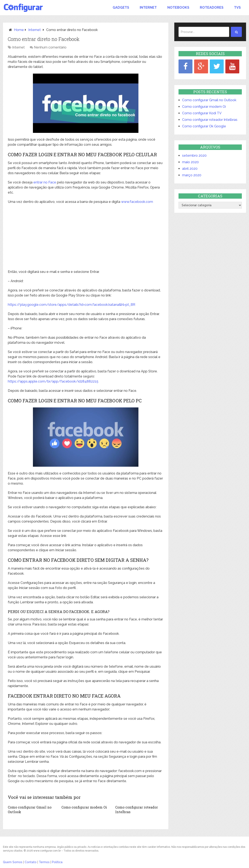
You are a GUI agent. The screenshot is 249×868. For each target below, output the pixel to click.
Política (57, 862)
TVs (237, 7)
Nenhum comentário (50, 47)
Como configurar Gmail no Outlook (209, 100)
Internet (148, 7)
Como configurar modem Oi (84, 807)
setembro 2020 (194, 156)
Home (19, 30)
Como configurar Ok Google (204, 126)
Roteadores (212, 7)
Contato (31, 862)
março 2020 (192, 175)
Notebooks (178, 7)
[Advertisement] (86, 238)
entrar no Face (45, 182)
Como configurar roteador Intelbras (210, 120)
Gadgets (121, 7)
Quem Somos (13, 862)
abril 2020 (190, 169)
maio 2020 (190, 162)
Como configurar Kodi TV (202, 113)
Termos (44, 862)
